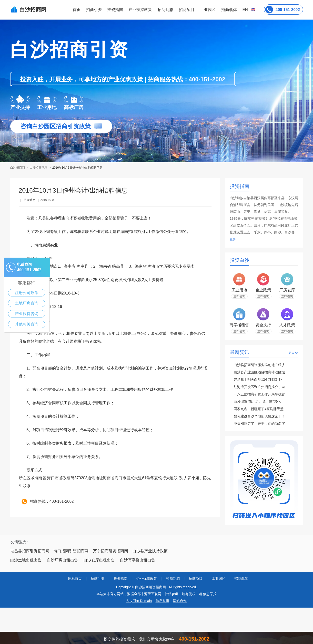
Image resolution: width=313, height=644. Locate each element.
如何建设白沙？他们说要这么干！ (259, 416)
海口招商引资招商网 (71, 551)
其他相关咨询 (27, 324)
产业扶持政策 (140, 10)
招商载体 (241, 579)
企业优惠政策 (147, 579)
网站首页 (75, 579)
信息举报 (162, 601)
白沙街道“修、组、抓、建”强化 (257, 402)
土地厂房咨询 (27, 303)
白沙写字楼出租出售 (138, 560)
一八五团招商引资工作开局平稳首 (259, 394)
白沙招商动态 (39, 168)
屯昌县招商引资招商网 (30, 551)
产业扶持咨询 (27, 314)
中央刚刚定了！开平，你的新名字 (259, 424)
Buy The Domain (139, 601)
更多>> (293, 353)
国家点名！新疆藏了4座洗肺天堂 (259, 409)
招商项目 (187, 10)
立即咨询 (239, 296)
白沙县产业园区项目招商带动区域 (259, 372)
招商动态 (165, 10)
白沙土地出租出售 (26, 560)
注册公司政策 (27, 293)
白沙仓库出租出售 (99, 560)
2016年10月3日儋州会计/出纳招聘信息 (77, 168)
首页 (77, 10)
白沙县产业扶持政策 (150, 551)
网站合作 (180, 601)
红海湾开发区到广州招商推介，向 (259, 387)
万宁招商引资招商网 (111, 551)
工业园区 (208, 10)
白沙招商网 (18, 168)
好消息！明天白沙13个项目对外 (258, 380)
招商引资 (94, 10)
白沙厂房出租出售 (62, 560)
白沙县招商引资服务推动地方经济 (259, 365)
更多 (233, 239)
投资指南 (115, 10)
